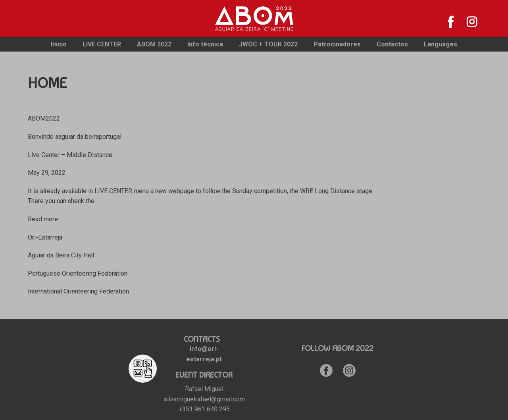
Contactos (392, 44)
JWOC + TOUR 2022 (268, 44)
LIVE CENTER (102, 44)
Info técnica (205, 44)
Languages (441, 44)
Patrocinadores (337, 44)
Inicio (59, 44)
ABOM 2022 (154, 44)
